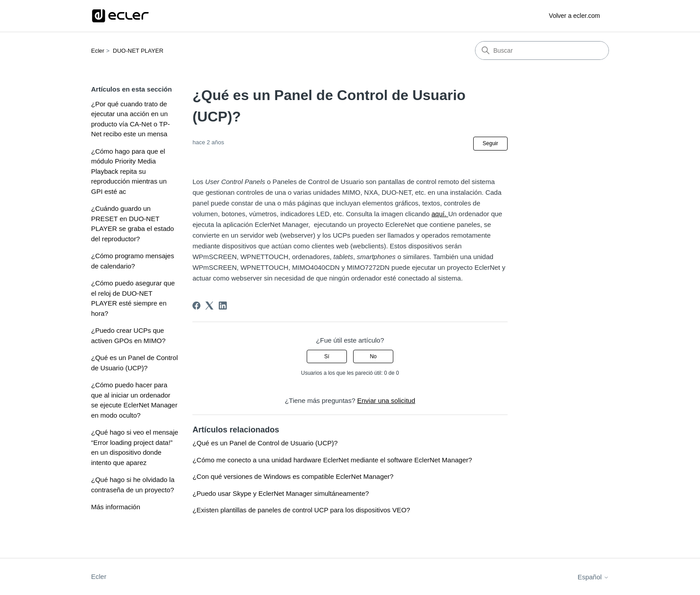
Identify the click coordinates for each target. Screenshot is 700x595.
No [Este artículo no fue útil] (373, 356)
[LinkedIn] (223, 306)
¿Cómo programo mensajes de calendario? (133, 261)
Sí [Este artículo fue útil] (327, 356)
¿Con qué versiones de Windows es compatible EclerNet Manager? (293, 476)
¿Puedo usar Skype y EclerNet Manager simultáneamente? (281, 493)
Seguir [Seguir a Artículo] (490, 143)
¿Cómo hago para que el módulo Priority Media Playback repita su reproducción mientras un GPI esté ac (129, 171)
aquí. (440, 214)
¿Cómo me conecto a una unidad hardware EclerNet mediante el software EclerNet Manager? (332, 460)
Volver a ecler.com (575, 16)
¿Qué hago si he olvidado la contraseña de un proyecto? (133, 485)
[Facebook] (196, 306)
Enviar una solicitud (386, 400)
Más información (116, 507)
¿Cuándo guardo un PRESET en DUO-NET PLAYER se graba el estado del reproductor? (133, 224)
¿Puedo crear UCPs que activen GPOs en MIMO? (128, 335)
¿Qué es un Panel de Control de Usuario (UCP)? (134, 363)
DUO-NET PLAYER (138, 51)
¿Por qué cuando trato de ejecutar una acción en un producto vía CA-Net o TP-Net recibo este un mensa (130, 119)
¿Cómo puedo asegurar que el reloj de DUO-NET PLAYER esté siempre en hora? (133, 298)
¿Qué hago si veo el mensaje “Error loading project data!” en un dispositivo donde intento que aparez (135, 447)
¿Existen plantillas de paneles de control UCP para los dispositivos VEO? (301, 510)
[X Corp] (209, 306)
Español (593, 577)
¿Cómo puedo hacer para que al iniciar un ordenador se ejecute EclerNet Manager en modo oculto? (134, 400)
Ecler (98, 51)
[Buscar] (542, 50)
